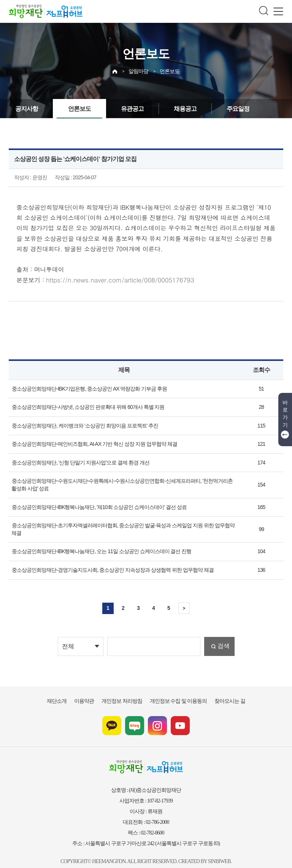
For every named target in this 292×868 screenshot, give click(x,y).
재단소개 (67, 692)
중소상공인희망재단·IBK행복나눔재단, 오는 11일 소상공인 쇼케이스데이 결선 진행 (95, 542)
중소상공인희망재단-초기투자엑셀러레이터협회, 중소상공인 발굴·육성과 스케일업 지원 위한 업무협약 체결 (120, 524)
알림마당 (139, 69)
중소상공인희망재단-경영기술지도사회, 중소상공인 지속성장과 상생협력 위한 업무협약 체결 (106, 561)
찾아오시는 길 (220, 692)
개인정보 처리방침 (125, 692)
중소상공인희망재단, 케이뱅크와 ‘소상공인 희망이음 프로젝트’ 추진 (80, 424)
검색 (223, 637)
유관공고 (125, 109)
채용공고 (175, 109)
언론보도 (169, 69)
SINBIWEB (217, 852)
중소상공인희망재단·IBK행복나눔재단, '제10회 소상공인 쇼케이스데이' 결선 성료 (93, 505)
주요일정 (224, 109)
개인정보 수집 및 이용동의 (175, 692)
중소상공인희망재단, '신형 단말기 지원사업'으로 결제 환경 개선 (76, 461)
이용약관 (92, 692)
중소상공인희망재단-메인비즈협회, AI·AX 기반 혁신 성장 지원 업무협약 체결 (89, 442)
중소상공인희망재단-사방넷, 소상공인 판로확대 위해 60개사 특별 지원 (83, 405)
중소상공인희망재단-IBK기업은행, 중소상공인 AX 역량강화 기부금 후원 (84, 387)
